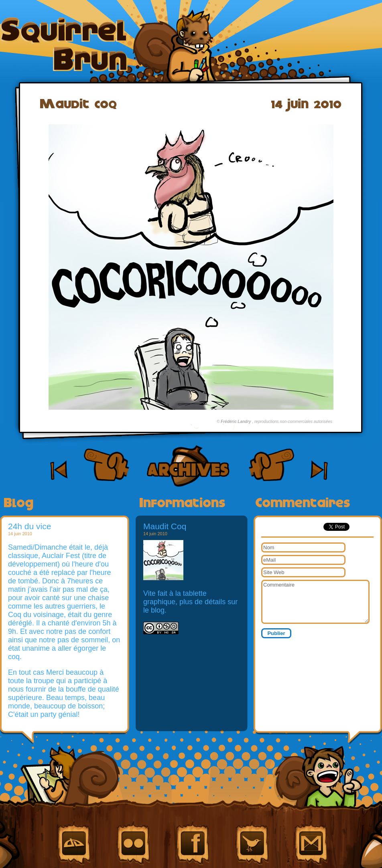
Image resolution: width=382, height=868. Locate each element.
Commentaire (315, 602)
